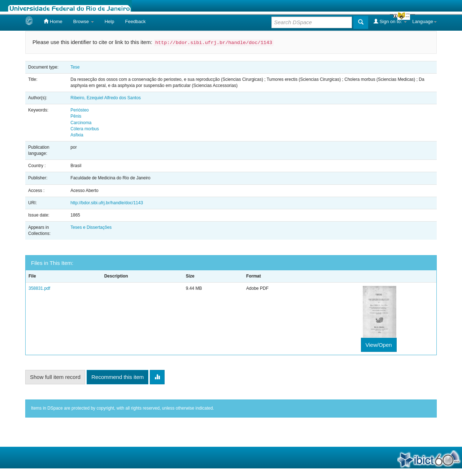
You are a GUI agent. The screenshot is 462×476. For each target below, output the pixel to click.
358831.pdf (39, 288)
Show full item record (55, 377)
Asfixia (77, 135)
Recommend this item (117, 377)
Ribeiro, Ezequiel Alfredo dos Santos (106, 98)
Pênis (76, 116)
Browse (84, 21)
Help (110, 21)
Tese (75, 67)
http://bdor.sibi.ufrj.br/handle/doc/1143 (107, 203)
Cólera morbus (85, 129)
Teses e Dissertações (91, 227)
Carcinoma (81, 123)
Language (424, 21)
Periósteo (80, 110)
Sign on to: (390, 21)
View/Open (379, 345)
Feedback (135, 21)
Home (53, 21)
